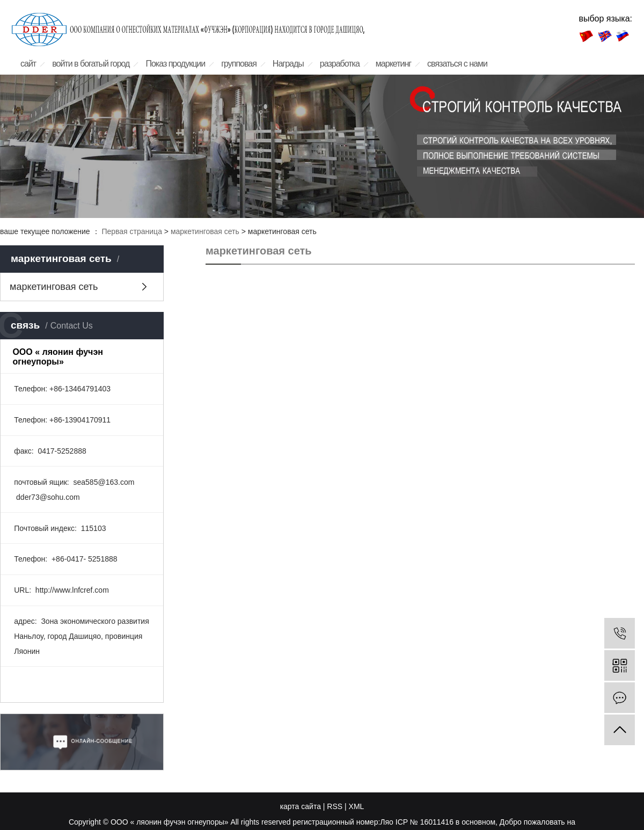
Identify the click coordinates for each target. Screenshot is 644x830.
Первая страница (132, 231)
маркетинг (393, 64)
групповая (239, 64)
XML (357, 806)
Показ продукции (175, 64)
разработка (340, 64)
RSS (335, 806)
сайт (28, 64)
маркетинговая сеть (205, 231)
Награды (288, 64)
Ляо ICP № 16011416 (417, 822)
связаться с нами (457, 64)
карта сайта (301, 806)
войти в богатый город (91, 64)
